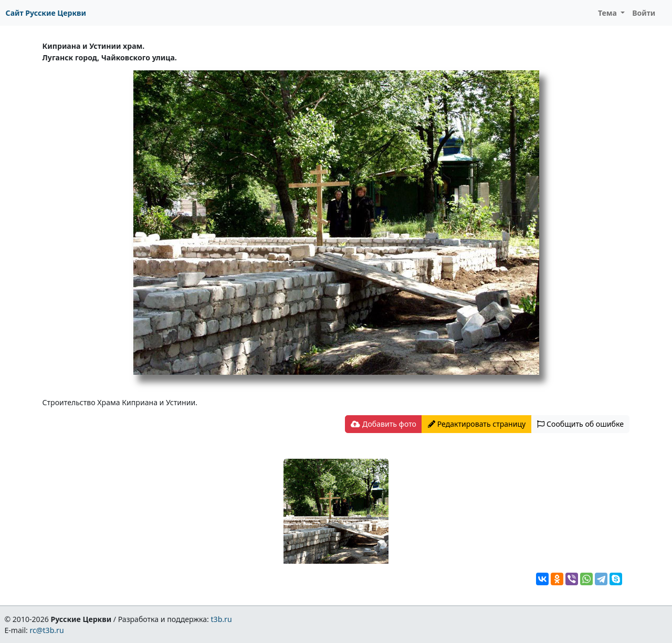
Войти (644, 13)
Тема (608, 13)
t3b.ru (222, 619)
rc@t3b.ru (47, 630)
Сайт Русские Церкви (46, 13)
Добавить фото (383, 424)
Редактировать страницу (477, 424)
